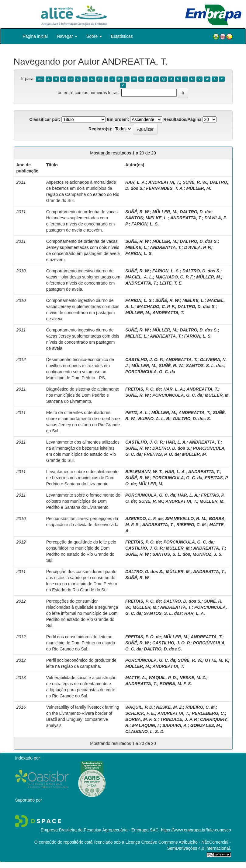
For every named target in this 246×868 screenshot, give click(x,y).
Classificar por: (45, 119)
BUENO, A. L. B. (154, 419)
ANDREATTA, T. (164, 182)
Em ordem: (118, 119)
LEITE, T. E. (171, 283)
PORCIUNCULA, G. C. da (177, 395)
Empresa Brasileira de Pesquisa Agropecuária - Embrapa (95, 830)
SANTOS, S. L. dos (205, 366)
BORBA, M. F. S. (176, 684)
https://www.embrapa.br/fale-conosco (196, 830)
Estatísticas (122, 36)
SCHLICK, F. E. (140, 713)
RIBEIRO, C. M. (192, 525)
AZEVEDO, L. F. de (144, 519)
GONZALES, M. (206, 725)
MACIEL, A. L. (139, 277)
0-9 (40, 79)
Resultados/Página (182, 119)
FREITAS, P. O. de (143, 389)
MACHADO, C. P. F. (175, 277)
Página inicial (35, 36)
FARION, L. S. (145, 224)
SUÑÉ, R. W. (195, 182)
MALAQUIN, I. (146, 725)
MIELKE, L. (157, 218)
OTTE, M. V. (217, 660)
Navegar (67, 36)
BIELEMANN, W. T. (144, 472)
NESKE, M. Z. (193, 678)
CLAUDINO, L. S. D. (145, 732)
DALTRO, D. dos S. (199, 241)
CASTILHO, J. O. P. (144, 360)
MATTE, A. (136, 678)
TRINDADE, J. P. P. (179, 719)
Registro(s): (100, 129)
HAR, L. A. (136, 182)
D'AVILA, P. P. (198, 247)
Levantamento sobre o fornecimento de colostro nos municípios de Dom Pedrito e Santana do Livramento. (83, 501)
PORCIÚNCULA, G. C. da (150, 372)
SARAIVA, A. (175, 725)
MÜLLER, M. (199, 188)
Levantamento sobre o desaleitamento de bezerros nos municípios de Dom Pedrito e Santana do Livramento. (82, 478)
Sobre (94, 36)
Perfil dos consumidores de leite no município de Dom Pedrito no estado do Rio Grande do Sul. (81, 643)
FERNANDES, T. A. (165, 188)
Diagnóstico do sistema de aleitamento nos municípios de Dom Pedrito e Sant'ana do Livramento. (83, 395)
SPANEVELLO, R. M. (186, 519)
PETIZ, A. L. (137, 413)
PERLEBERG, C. (208, 713)
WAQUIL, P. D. (163, 678)
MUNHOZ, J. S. (208, 554)
